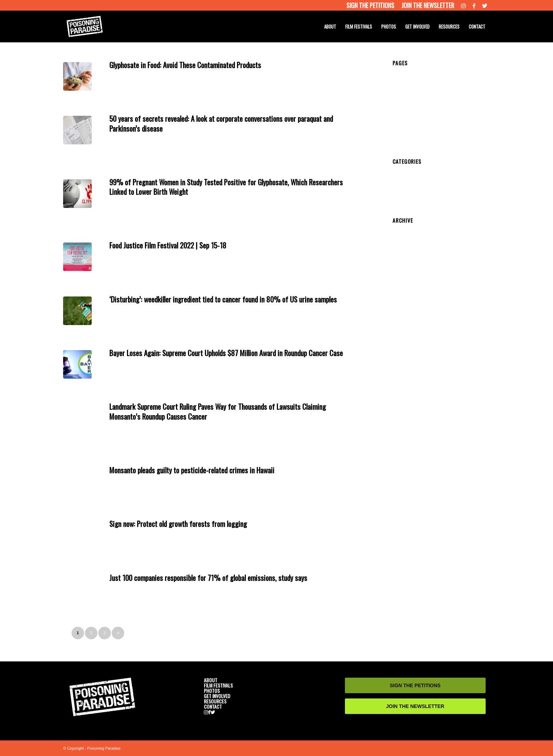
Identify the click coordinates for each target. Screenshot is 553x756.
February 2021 (409, 283)
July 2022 (403, 244)
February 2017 (409, 412)
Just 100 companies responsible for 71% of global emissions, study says (208, 578)
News (188, 73)
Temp (399, 81)
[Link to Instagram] (463, 5)
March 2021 (406, 278)
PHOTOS (403, 121)
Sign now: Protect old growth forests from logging (178, 524)
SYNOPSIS (405, 106)
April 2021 (404, 273)
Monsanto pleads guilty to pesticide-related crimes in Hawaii (192, 470)
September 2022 (411, 239)
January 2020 (408, 303)
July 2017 (403, 397)
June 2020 (404, 288)
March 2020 (406, 298)
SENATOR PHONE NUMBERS (427, 131)
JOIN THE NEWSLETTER (415, 706)
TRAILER (403, 91)
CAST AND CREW (413, 101)
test (397, 86)
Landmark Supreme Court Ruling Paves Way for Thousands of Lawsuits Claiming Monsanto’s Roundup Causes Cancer (218, 411)
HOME (400, 71)
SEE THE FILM (409, 111)
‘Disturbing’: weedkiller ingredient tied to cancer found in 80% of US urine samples (223, 299)
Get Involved (153, 73)
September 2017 (411, 387)
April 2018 (404, 362)
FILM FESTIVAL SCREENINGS (427, 116)
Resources (239, 73)
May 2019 (403, 332)
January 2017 (408, 416)
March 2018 (406, 367)
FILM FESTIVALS (218, 685)
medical (174, 73)
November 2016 (410, 421)
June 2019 (404, 328)
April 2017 (404, 402)
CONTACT (404, 136)
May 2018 (403, 357)
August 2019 (406, 318)
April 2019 (404, 337)
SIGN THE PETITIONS (415, 685)
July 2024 (403, 229)
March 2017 (406, 407)
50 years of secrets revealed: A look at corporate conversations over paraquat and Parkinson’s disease (221, 123)
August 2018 (406, 352)
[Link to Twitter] (485, 5)
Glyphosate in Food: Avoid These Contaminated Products (185, 65)
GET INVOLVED (411, 126)
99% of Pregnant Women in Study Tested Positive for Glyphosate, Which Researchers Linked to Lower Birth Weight (226, 187)
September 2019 (411, 313)
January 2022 (408, 258)
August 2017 (406, 392)
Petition (401, 185)
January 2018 (408, 377)
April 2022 (404, 253)
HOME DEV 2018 (412, 76)
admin (265, 73)
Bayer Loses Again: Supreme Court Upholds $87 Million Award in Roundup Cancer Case (226, 353)
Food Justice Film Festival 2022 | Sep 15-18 (168, 245)
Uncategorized (408, 204)
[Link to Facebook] (474, 5)
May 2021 (403, 268)
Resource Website (211, 73)
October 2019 (408, 308)
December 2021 (410, 263)
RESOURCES (408, 140)
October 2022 (408, 234)
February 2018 (409, 372)
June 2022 (404, 248)
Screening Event (411, 199)
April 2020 (404, 293)
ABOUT (401, 96)
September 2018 (411, 347)
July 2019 (403, 323)
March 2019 (406, 342)
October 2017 (408, 382)
